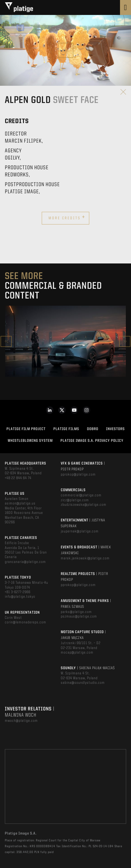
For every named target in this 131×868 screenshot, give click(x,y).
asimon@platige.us (20, 504)
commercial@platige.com (81, 495)
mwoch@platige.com (21, 721)
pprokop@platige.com (78, 475)
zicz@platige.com (75, 500)
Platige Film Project (26, 429)
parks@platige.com (76, 612)
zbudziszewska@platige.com (84, 505)
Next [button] (125, 341)
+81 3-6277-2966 (18, 592)
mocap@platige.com (77, 653)
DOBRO (93, 429)
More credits (67, 217)
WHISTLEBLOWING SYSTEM (30, 441)
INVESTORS (115, 429)
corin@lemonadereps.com (26, 622)
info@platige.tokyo (20, 597)
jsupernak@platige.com (80, 531)
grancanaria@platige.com (25, 562)
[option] (65, 341)
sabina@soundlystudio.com (83, 683)
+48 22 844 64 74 (18, 478)
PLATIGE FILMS (66, 429)
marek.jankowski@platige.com (85, 558)
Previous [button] (6, 341)
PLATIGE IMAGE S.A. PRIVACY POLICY (92, 441)
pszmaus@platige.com (79, 617)
